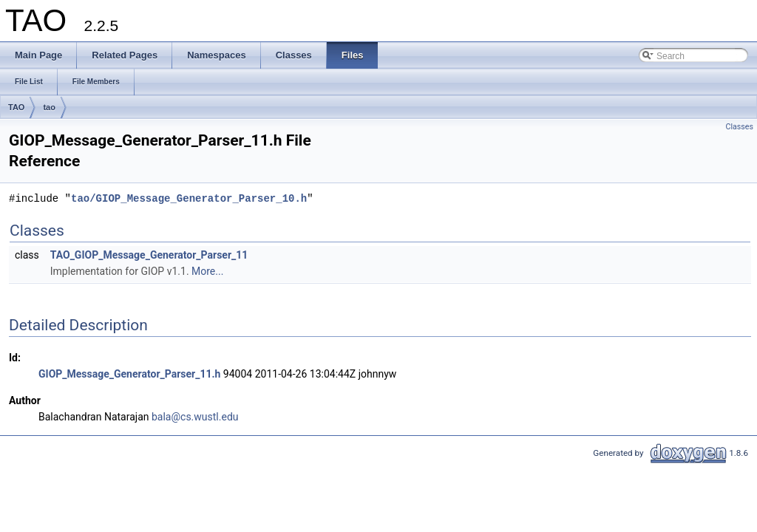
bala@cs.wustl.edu (195, 417)
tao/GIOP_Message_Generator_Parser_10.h (189, 198)
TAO (16, 107)
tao (49, 107)
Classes (740, 127)
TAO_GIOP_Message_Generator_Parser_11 (149, 255)
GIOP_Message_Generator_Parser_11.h (129, 374)
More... (207, 271)
